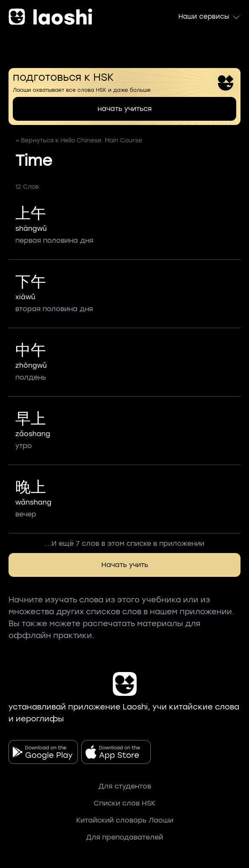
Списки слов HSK (124, 803)
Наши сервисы (209, 17)
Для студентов (125, 786)
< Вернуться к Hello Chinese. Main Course (79, 140)
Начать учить (125, 565)
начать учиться (124, 109)
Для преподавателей (124, 837)
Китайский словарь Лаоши (125, 820)
